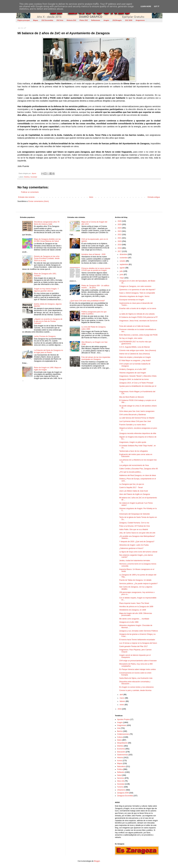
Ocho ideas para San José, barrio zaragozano (137, 411)
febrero (123, 701)
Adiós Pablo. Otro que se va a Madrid (134, 529)
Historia (120, 758)
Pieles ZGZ (84, 20)
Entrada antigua (154, 197)
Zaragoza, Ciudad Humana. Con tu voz (134, 523)
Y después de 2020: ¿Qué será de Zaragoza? (137, 542)
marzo (122, 698)
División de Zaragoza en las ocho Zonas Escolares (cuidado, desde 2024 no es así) (47, 258)
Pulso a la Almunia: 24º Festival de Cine (135, 526)
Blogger (97, 861)
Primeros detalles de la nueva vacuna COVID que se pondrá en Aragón (96, 269)
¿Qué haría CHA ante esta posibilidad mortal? (87, 301)
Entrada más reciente (26, 197)
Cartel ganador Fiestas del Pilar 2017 (133, 646)
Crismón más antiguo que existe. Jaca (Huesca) (138, 350)
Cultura (120, 737)
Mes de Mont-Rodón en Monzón (132, 397)
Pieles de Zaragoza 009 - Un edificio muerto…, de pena (95, 287)
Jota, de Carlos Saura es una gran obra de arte (137, 533)
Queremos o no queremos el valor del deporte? (137, 290)
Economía (121, 749)
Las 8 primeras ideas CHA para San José (135, 421)
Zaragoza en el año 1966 (129, 622)
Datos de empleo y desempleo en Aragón (135, 357)
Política (120, 769)
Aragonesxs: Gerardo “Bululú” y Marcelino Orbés (138, 376)
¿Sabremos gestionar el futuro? (131, 548)
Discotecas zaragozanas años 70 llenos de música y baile (47, 223)
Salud (119, 775)
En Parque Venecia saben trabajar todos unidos (137, 669)
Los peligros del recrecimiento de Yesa (134, 465)
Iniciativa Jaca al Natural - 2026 (93, 254)
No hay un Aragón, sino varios (131, 338)
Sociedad (34, 177)
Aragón (106, 20)
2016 (120, 709)
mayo (122, 278)
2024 (120, 228)
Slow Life (121, 781)
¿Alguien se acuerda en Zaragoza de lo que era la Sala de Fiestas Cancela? (48, 321)
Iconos (120, 761)
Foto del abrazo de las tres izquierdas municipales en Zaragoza (96, 358)
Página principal (24, 20)
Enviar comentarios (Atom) (39, 201)
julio (121, 271)
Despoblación (122, 743)
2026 (120, 221)
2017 (120, 251)
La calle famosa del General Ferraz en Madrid (137, 418)
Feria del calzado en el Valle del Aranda (134, 326)
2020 (120, 241)
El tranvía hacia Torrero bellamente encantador (137, 640)
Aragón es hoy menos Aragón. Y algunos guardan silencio (46, 290)
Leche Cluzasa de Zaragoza (45, 336)
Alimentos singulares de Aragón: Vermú (134, 296)
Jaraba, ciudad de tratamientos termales (135, 561)
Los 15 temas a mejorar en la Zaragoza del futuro (138, 643)
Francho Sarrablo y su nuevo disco (133, 425)
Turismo (120, 787)
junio (122, 275)
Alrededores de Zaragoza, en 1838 (133, 610)
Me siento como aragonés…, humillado (134, 619)
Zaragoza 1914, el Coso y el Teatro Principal (136, 383)
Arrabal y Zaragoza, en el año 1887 (133, 369)
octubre (123, 261)
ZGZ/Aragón (117, 20)
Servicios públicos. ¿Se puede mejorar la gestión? (138, 584)
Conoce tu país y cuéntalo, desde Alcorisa (135, 690)
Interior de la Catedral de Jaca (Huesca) (135, 354)
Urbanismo (121, 790)
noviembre (124, 258)
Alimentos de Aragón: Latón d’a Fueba (134, 545)
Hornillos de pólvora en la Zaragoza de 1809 (136, 607)
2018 (120, 248)
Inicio (91, 197)
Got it (157, 6)
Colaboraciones (123, 734)
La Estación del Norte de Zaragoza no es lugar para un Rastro (48, 351)
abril (122, 695)
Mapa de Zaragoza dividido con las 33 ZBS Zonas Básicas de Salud (47, 240)
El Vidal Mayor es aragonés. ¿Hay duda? (135, 361)
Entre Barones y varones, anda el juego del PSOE (138, 335)
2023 (120, 231)
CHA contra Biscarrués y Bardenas (133, 415)
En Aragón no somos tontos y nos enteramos (136, 687)
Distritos (27, 177)
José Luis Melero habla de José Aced (134, 491)
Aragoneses (140, 20)
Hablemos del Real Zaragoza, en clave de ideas (138, 475)
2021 (120, 238)
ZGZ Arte (60, 20)
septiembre (124, 264)
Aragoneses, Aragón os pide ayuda (133, 442)
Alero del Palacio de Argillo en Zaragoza (135, 494)
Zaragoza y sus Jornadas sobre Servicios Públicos (139, 631)
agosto (122, 268)
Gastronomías (122, 755)
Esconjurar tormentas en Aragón (132, 300)
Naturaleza (121, 766)
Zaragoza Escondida (125, 796)
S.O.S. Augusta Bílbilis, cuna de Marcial (134, 347)
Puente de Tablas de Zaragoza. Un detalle (135, 580)
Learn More (146, 6)
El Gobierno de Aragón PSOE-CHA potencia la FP (138, 317)
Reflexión (121, 772)
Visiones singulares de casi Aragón (133, 373)
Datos (119, 740)
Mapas (35, 20)
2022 (120, 235)
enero (122, 705)
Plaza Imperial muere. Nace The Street (134, 603)
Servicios (121, 778)
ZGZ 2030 (129, 20)
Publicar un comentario (30, 192)
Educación (121, 752)
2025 (120, 224)
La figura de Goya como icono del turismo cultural (138, 552)
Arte (119, 728)
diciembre (124, 254)
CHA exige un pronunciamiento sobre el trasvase (138, 661)
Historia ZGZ (71, 20)
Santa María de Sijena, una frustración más (136, 678)
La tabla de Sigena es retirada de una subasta (137, 314)
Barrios (120, 731)
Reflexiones (96, 20)
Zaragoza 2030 (123, 793)
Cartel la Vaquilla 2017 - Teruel (131, 487)
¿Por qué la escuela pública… (131, 472)
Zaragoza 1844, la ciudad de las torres (134, 379)
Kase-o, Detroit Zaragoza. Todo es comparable (137, 293)
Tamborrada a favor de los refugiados (134, 451)
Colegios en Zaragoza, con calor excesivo (135, 286)
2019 (120, 245)
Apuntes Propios (123, 719)
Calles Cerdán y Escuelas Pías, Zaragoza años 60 (138, 469)
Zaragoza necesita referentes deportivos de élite (138, 433)
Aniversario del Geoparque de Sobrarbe (134, 514)
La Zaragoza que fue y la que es (132, 484)
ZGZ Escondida (47, 20)
